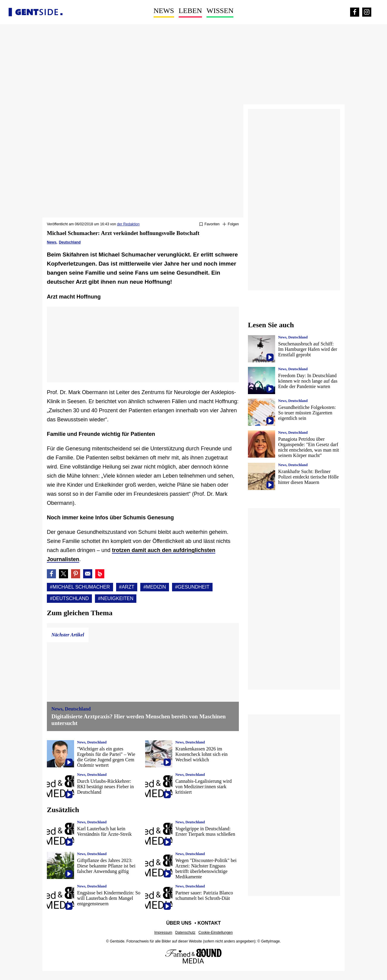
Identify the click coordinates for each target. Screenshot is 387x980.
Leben (190, 11)
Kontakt (209, 923)
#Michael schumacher (80, 587)
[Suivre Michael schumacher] (231, 224)
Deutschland (70, 242)
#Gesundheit (192, 587)
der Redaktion (128, 224)
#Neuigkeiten (116, 598)
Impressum (163, 933)
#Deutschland (69, 598)
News (164, 11)
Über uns (179, 923)
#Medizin (155, 587)
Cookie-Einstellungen (215, 933)
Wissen (220, 11)
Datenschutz (185, 933)
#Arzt (127, 587)
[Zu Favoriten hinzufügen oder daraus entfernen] (209, 224)
